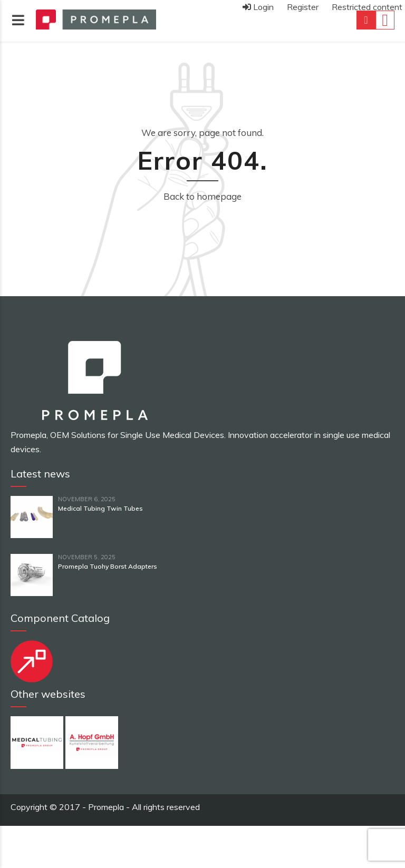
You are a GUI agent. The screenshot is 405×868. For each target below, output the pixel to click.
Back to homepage (202, 196)
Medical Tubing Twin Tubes (100, 508)
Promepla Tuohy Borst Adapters (108, 566)
